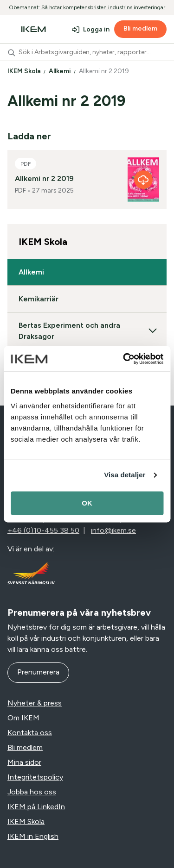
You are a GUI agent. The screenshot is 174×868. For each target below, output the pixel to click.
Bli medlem (140, 28)
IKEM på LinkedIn (36, 807)
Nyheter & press (35, 703)
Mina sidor (24, 762)
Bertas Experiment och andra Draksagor (87, 331)
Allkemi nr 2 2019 (105, 71)
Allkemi (61, 71)
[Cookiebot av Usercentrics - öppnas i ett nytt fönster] (124, 359)
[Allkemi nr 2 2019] (143, 180)
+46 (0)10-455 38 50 (43, 530)
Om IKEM (23, 718)
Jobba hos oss (32, 792)
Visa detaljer (125, 475)
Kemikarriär (39, 299)
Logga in (96, 29)
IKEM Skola (25, 71)
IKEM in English (33, 836)
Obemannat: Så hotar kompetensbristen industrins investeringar (87, 7)
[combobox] (87, 52)
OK (87, 503)
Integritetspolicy (35, 777)
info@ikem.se (113, 530)
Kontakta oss (30, 733)
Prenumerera (38, 672)
